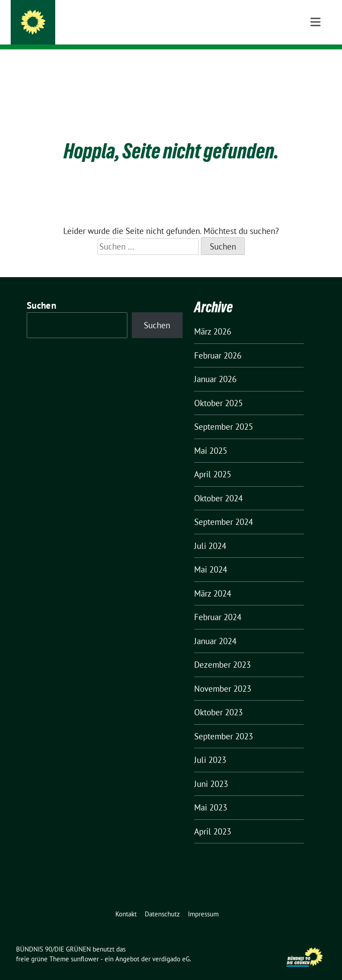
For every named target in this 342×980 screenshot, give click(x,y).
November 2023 (223, 675)
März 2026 (213, 318)
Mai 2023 (211, 794)
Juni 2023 (211, 770)
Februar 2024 (218, 603)
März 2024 (213, 580)
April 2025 (213, 460)
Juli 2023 (210, 746)
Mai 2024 (211, 556)
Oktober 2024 (218, 484)
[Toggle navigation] (316, 63)
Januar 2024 (215, 627)
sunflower (85, 945)
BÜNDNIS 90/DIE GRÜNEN (102, 19)
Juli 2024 (210, 532)
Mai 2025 (211, 437)
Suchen (41, 292)
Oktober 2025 (218, 389)
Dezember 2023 (222, 651)
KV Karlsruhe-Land (86, 31)
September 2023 (224, 722)
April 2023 (213, 818)
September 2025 (224, 413)
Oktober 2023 (218, 698)
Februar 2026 (218, 342)
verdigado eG (171, 945)
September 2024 (224, 508)
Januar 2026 (215, 365)
